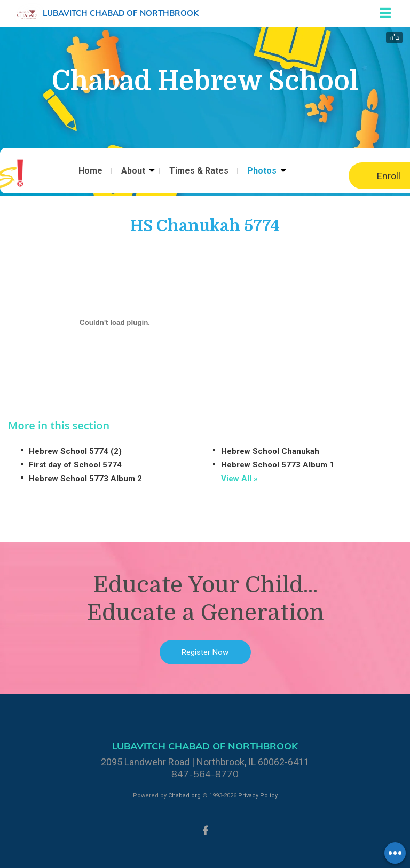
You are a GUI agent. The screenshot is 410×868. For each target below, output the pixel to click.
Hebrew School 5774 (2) (75, 451)
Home (90, 171)
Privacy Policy (258, 796)
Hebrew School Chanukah (270, 451)
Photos (262, 171)
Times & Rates (199, 171)
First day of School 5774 (75, 465)
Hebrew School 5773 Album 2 (85, 479)
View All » (239, 479)
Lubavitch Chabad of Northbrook (121, 13)
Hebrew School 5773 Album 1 (278, 465)
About (133, 171)
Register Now (205, 652)
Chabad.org (184, 796)
